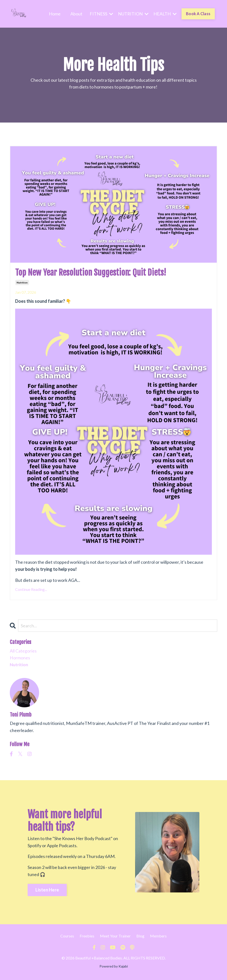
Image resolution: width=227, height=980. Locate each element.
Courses (67, 937)
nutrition (22, 283)
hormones (20, 659)
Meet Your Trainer (115, 937)
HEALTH (165, 14)
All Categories (23, 652)
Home (54, 14)
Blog (140, 937)
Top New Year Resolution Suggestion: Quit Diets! (97, 273)
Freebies (87, 937)
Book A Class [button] (198, 14)
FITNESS (101, 14)
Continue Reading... (31, 590)
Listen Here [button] (47, 891)
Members (158, 937)
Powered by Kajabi (114, 967)
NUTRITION (133, 14)
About (76, 14)
